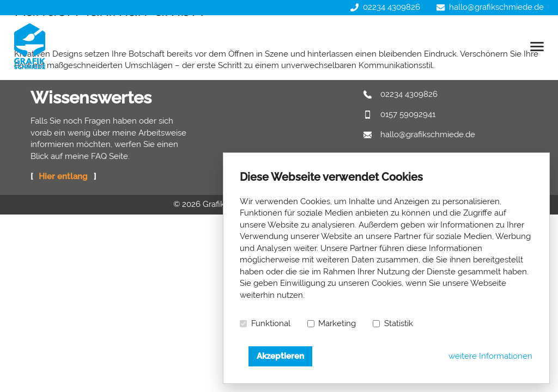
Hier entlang (63, 176)
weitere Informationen (490, 356)
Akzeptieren (280, 356)
